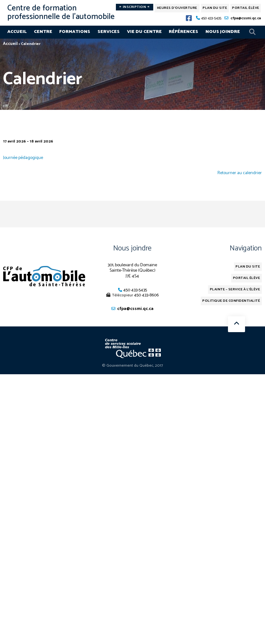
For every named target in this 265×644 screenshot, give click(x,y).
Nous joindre (223, 32)
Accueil (17, 32)
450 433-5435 (211, 18)
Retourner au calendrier (240, 173)
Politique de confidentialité (231, 301)
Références (183, 32)
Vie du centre (144, 32)
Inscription (134, 7)
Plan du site (215, 8)
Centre (43, 32)
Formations (75, 32)
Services (109, 32)
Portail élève (246, 8)
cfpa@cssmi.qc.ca (246, 18)
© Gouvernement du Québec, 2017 (132, 366)
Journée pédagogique (23, 158)
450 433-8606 (146, 295)
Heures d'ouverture (177, 8)
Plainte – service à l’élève (235, 289)
